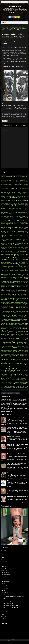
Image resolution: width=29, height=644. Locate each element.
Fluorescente (4, 256)
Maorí (2, 306)
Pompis (21, 340)
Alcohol (21, 179)
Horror (20, 276)
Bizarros (22, 196)
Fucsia (24, 261)
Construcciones (14, 222)
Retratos (26, 346)
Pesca (14, 334)
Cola (10, 219)
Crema (2, 225)
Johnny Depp (12, 288)
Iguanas (21, 277)
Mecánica (17, 311)
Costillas (11, 223)
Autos (21, 190)
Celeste (2, 211)
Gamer (5, 264)
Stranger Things (23, 361)
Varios (23, 381)
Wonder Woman (20, 386)
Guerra (6, 268)
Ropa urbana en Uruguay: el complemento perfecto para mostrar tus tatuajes (16, 473)
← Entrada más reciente (6, 125)
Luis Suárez (8, 302)
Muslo (9, 319)
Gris (4, 268)
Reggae (10, 346)
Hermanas (22, 272)
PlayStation (3, 340)
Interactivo (5, 283)
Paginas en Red (9, 642)
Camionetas (15, 205)
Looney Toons (4, 300)
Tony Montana (20, 376)
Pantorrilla (3, 329)
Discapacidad (20, 235)
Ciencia (8, 216)
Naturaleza (13, 321)
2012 (3, 623)
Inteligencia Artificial (13, 281)
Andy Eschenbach (21, 183)
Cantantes (14, 206)
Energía (14, 246)
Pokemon (11, 340)
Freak (14, 259)
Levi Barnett (26, 296)
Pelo (2, 333)
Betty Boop (8, 196)
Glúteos (6, 266)
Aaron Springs (8, 176)
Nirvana (9, 323)
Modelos (2, 317)
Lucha (27, 301)
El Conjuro (25, 241)
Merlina (2, 313)
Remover (20, 346)
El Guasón (17, 242)
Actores (4, 178)
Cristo (2, 226)
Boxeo (4, 201)
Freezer (7, 261)
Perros (27, 333)
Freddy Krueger (25, 259)
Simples (5, 357)
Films (9, 254)
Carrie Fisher (3, 208)
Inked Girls (11, 280)
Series (2, 355)
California (27, 203)
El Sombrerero (8, 245)
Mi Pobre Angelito (25, 313)
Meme (27, 311)
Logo (23, 298)
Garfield (13, 264)
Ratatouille (15, 344)
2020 (3, 564)
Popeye (27, 340)
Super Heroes (8, 363)
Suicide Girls (12, 362)
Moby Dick (24, 315)
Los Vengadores (23, 301)
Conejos (5, 222)
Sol (11, 358)
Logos (25, 298)
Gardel (11, 264)
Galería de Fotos (16, 262)
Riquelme (24, 348)
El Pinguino (8, 243)
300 (28, 175)
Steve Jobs (3, 361)
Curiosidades (3, 229)
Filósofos (12, 254)
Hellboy (7, 272)
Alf (9, 180)
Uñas (17, 380)
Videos (27, 382)
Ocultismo (20, 325)
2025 (3, 553)
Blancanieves (7, 198)
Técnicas (3, 372)
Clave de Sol (6, 218)
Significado (18, 355)
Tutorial (16, 378)
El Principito (17, 243)
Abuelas (27, 176)
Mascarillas (12, 310)
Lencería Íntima (25, 294)
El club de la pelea (19, 241)
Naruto (10, 321)
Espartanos (17, 249)
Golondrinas (12, 266)
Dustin (15, 239)
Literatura (10, 298)
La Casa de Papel (11, 292)
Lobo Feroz (17, 298)
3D (1, 176)
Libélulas (3, 297)
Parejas (11, 330)
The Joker (5, 374)
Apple (14, 186)
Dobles (2, 238)
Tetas (9, 373)
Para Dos (17, 329)
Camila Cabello (10, 205)
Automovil (17, 190)
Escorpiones (15, 247)
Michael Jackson (4, 314)
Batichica (27, 194)
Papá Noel (14, 329)
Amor (17, 182)
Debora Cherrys (8, 230)
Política (18, 340)
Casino (2, 210)
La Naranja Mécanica (9, 293)
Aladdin (8, 179)
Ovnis (27, 326)
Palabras (23, 327)
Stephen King (26, 359)
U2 (25, 378)
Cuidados (16, 227)
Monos (10, 317)
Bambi (11, 192)
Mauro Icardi (10, 311)
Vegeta (27, 381)
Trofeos (6, 378)
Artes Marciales (4, 188)
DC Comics (26, 229)
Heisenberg (3, 272)
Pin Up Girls (22, 336)
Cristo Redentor (6, 226)
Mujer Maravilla (13, 318)
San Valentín (7, 353)
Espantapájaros (8, 249)
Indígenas (6, 279)
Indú (18, 279)
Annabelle (16, 185)
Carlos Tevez (22, 207)
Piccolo (2, 336)
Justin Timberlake (19, 289)
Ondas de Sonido (12, 326)
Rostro (20, 350)
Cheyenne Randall (22, 212)
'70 (1, 175)
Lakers (9, 294)
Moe (5, 317)
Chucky (24, 215)
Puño (22, 342)
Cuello (21, 226)
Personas (9, 334)
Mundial (23, 318)
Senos (18, 354)
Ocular (17, 325)
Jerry (7, 286)
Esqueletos (22, 249)
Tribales (3, 378)
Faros (27, 251)
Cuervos (13, 227)
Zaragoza (19, 388)
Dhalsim (7, 233)
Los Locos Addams (23, 300)
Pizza (14, 338)
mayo (5, 588)
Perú (12, 334)
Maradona (21, 306)
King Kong (9, 290)
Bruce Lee (3, 202)
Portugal (2, 341)
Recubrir (27, 345)
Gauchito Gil (24, 264)
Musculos (2, 319)
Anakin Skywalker (4, 183)
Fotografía (3, 258)
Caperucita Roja (21, 206)
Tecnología (8, 372)
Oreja (16, 326)
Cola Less (13, 219)
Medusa (21, 311)
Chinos (12, 215)
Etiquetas (10, 393)
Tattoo (18, 28)
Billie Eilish (14, 196)
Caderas (18, 203)
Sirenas (9, 357)
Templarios (21, 372)
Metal (8, 313)
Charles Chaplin (23, 211)
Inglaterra (3, 280)
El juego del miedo (24, 242)
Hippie (23, 273)
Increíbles (2, 279)
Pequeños (18, 333)
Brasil (10, 201)
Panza (6, 329)
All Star (7, 182)
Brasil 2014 (14, 201)
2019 (17, 175)
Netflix (2, 322)
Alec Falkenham (25, 179)
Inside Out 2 (21, 280)
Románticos (5, 350)
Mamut (5, 305)
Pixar (11, 338)
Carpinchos (26, 207)
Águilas (24, 178)
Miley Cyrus (23, 314)
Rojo (22, 349)
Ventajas (9, 382)
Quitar (27, 342)
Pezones (24, 334)
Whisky (2, 386)
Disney (11, 237)
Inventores (13, 283)
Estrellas (21, 250)
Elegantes (21, 245)
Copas (18, 222)
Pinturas (13, 337)
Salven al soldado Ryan (24, 352)
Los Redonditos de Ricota (9, 301)
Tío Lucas (5, 376)
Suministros (24, 362)
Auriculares (9, 190)
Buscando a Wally (23, 202)
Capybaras (6, 207)
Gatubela (20, 264)
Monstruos (14, 317)
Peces (19, 332)
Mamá (2, 305)
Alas (11, 179)
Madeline (21, 302)
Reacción (27, 344)
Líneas (25, 297)
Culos (22, 227)
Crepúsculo (5, 225)
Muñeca (27, 318)
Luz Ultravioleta (16, 302)
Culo (20, 227)
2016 (13, 175)
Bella (17, 195)
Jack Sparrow (14, 284)
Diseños (8, 237)
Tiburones (20, 374)
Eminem (5, 246)
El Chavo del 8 (12, 241)
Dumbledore (11, 239)
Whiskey (27, 385)
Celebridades (26, 210)
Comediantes (13, 221)
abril (5, 590)
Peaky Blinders (15, 332)
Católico (18, 210)
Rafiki (4, 344)
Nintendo (2, 323)
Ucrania (27, 378)
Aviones (8, 191)
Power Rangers (11, 341)
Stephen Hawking (20, 359)
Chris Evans (16, 215)
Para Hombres (23, 329)
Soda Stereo (7, 358)
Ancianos (14, 183)
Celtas (7, 211)
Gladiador (2, 266)
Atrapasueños (4, 190)
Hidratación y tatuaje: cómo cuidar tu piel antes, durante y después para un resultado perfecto (17, 428)
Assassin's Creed (18, 188)
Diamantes (12, 234)
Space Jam (26, 358)
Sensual (21, 354)
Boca (10, 199)
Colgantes (19, 219)
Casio (4, 210)
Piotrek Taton (17, 337)
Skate (17, 357)
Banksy (24, 192)
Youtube (16, 388)
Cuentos (24, 226)
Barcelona (6, 194)
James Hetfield (26, 284)
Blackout (2, 198)
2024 (24, 175)
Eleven (25, 245)
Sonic (17, 358)
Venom (6, 382)
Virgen (2, 385)
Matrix (6, 311)
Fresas (10, 261)
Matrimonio (3, 311)
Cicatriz (27, 215)
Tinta (2, 376)
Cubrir (18, 226)
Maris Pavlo (10, 309)
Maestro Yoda (13, 304)
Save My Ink (24, 353)
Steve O (6, 361)
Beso (2, 196)
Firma (15, 254)
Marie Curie (9, 307)
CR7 (18, 223)
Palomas (27, 327)
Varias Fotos (19, 381)
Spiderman (3, 359)
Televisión (13, 372)
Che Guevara (6, 212)
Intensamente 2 (20, 281)
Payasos (10, 332)
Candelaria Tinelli (4, 206)
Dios (13, 235)
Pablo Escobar (3, 327)
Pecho (22, 332)
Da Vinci (8, 229)
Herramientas (3, 273)
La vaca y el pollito (21, 293)
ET (28, 250)
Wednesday (23, 385)
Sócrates (2, 358)
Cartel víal (14, 208)
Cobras (21, 218)
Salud (13, 352)
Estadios (27, 249)
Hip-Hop (20, 273)
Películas (26, 331)
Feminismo (19, 253)
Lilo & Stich (18, 297)
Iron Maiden (21, 283)
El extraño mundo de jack (10, 242)
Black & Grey (26, 196)
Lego (18, 294)
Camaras (5, 205)
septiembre (6, 579)
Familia (21, 251)
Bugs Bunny (14, 202)
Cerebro (12, 211)
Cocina (27, 218)
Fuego (27, 261)
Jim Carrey (17, 286)
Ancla (17, 183)
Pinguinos (27, 336)
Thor (17, 374)
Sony (23, 358)
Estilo (18, 250)
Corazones (22, 222)
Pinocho (5, 337)
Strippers (6, 362)
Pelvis (10, 333)
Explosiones (7, 251)
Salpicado (9, 352)
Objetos (11, 325)
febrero (5, 595)
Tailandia (24, 363)
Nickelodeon (10, 322)
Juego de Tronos (7, 289)
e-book (18, 239)
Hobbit (6, 274)
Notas (15, 323)
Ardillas (27, 186)
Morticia (25, 317)
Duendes (7, 239)
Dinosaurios (6, 235)
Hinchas (12, 273)
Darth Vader (16, 229)
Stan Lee (10, 359)
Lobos (15, 28)
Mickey (16, 314)
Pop (24, 340)
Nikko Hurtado (20, 322)
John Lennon (6, 288)
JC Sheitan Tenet (20, 285)
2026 (26, 175)
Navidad (18, 321)
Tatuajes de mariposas (12, 481)
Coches (24, 218)
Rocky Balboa (18, 349)
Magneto (23, 304)
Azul (19, 191)
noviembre (6, 575)
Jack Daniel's (9, 284)
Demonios (26, 230)
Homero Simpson (15, 276)
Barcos (9, 194)
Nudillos (2, 325)
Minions (9, 315)
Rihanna (15, 348)
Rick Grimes (6, 348)
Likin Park (13, 297)
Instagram (26, 280)
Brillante (27, 201)
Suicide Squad (18, 362)
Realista (23, 345)
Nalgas (24, 319)
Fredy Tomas (3, 261)
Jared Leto (11, 285)
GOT (18, 266)
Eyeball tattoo (12, 251)
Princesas (2, 342)
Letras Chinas (21, 296)
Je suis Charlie (26, 285)
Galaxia (10, 262)
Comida (21, 221)
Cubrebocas (15, 226)
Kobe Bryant (16, 290)
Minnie (12, 315)
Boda (12, 199)
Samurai (2, 353)
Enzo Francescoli (25, 246)
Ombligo (7, 326)
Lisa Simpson (5, 298)
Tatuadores (25, 367)
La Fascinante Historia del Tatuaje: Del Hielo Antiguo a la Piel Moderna (17, 418)
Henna (15, 272)
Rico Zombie (11, 348)
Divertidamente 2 (16, 237)
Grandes (24, 266)
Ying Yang (12, 388)
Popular (4, 393)
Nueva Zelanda (7, 325)
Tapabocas (9, 365)
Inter (24, 281)
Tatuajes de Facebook (23, 369)
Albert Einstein (16, 179)
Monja (7, 317)
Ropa (8, 350)
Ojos (25, 325)
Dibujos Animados (24, 234)
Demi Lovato (21, 230)
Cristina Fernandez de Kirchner (23, 225)
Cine (24, 216)
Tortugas (3, 377)
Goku (9, 266)
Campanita (20, 205)
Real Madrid (3, 345)
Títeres (12, 376)
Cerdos (9, 211)
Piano (27, 334)
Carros (7, 208)
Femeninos (14, 253)
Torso (27, 376)
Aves (5, 191)
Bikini (11, 196)
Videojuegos (22, 382)
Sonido (20, 358)
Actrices (8, 178)
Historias (3, 274)
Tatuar (21, 370)
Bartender (18, 194)
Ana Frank (26, 182)
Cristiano (9, 225)
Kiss (12, 290)
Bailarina (2, 192)
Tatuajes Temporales (15, 370)
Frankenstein (7, 259)
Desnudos (3, 233)
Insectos (16, 280)
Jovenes (27, 288)
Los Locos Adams (16, 300)
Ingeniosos (26, 279)
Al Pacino (5, 179)
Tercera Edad (26, 372)
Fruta (18, 261)
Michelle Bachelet (11, 314)
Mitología (18, 315)
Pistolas (5, 338)
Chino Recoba (8, 215)
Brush (9, 202)
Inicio (3, 27)
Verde (12, 382)
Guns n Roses (19, 268)
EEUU (4, 241)
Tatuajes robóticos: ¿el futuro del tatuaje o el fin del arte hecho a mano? (18, 497)
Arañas (17, 186)
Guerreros (10, 268)
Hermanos (26, 272)
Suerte (9, 362)
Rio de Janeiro (20, 348)
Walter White (18, 385)
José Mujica (23, 288)
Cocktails (2, 219)
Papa (9, 329)
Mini (6, 315)
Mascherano (16, 310)
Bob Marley (6, 199)
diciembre (6, 572)
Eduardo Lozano (22, 239)
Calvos (2, 204)
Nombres (12, 323)
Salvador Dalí (17, 352)
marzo (5, 593)
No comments (17, 39)
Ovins (25, 326)
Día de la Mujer (17, 233)
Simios (2, 357)
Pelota (4, 333)
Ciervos (16, 216)
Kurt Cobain (26, 290)
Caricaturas (10, 207)
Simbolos (26, 355)
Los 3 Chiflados (10, 300)
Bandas (17, 192)
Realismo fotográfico (17, 345)
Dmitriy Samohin (25, 237)
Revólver (2, 348)
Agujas (27, 178)
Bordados (27, 199)
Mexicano (16, 313)
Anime (13, 184)
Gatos (16, 264)
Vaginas (7, 381)
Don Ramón (9, 238)
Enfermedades (19, 246)
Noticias (19, 323)
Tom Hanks (16, 376)
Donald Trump (14, 238)
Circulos (27, 216)
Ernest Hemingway (8, 247)
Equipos (2, 247)
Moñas (22, 317)
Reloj (17, 346)
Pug (12, 342)
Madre (24, 302)
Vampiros (14, 381)
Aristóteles (12, 187)
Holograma (17, 274)
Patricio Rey (24, 330)
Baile (5, 192)
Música (6, 319)
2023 (21, 175)
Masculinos (26, 310)
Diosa (15, 235)
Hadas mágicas (4, 269)
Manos (27, 305)
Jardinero (7, 285)
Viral (27, 384)
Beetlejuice (14, 195)
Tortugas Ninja (8, 377)
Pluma (7, 340)
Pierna (11, 336)
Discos (24, 235)
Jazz (16, 285)
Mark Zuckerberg (16, 309)
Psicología (10, 342)
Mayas (14, 311)
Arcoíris (24, 186)
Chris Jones (20, 215)
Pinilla (2, 337)
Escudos (19, 247)
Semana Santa (13, 354)
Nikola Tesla (26, 322)
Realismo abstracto (10, 345)
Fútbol (2, 262)
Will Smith (5, 386)
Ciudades (2, 218)
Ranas (7, 344)
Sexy (10, 355)
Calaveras (22, 203)
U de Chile (22, 378)
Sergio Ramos (26, 354)
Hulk (10, 277)
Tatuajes (11, 30)
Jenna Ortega (3, 286)
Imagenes (26, 277)
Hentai (18, 272)
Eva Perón (3, 251)
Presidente (20, 341)
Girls (27, 265)
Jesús (13, 286)
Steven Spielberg (16, 361)
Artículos (9, 188)
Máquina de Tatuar (14, 306)
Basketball (23, 194)
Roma (2, 350)
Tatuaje (7, 30)
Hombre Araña (22, 274)
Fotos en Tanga (22, 258)
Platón (21, 338)
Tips (7, 376)
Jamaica (21, 284)
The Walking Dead (12, 374)
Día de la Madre (11, 233)
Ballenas (8, 192)
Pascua (19, 330)
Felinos (9, 253)
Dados (12, 229)
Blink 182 (25, 198)
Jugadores (13, 289)
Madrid (9, 304)
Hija (7, 273)
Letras (17, 296)
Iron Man (26, 283)
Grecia (27, 266)
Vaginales (3, 381)
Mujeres (19, 318)
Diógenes (10, 235)
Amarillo (10, 182)
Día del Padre (23, 233)
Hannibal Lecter (21, 269)
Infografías (21, 279)
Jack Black (5, 284)
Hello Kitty (11, 272)
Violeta (25, 384)
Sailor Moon (5, 352)
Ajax (2, 179)
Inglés (7, 280)
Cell (5, 211)
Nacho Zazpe (13, 319)
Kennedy (2, 290)
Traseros (24, 377)
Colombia (5, 221)
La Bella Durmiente (4, 292)
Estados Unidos (4, 250)
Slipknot (27, 357)
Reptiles (23, 346)
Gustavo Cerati (25, 268)
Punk (20, 342)
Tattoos (4, 30)
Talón (27, 363)
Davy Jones (21, 229)
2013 (6, 175)
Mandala (9, 305)
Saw (27, 353)
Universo (13, 380)
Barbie (27, 192)
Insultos (8, 281)
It (28, 283)
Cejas (23, 210)
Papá (11, 329)
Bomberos (21, 199)
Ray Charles (23, 344)
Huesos (25, 276)
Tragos (17, 377)
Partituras (15, 330)
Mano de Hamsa (22, 305)
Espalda (3, 249)
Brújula (6, 202)
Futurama (6, 262)
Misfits (15, 315)
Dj (21, 237)
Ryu (25, 350)
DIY (20, 237)
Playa (24, 338)
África (14, 178)
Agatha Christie (18, 178)
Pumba (18, 342)
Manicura (16, 305)
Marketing (21, 309)
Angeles (27, 183)
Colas (16, 219)
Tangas (2, 365)
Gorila (16, 266)
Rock (14, 349)
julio (5, 584)
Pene (12, 333)
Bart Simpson (14, 194)
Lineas (22, 297)
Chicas (13, 214)
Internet (9, 283)
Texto (11, 373)
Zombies (23, 388)
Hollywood (13, 274)
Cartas (10, 208)
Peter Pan (17, 334)
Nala (21, 319)
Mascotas (21, 310)
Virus (5, 385)
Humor (13, 277)
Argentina (3, 187)
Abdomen (13, 176)
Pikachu (17, 336)
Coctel (5, 219)
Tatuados (3, 369)
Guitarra (14, 268)
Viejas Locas (8, 384)
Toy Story (13, 377)
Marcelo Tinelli (26, 306)
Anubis (8, 186)
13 (3, 175)
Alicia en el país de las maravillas (18, 180)
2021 (3, 562)
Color (8, 220)
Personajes (4, 334)
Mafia (20, 304)
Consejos (9, 222)
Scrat (5, 354)
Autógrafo (13, 190)
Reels (7, 346)
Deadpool (2, 230)
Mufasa (8, 318)
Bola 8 (15, 199)
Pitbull (9, 338)
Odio (23, 325)
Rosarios (14, 350)
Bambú (14, 192)
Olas (27, 325)
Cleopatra (15, 218)
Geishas (2, 265)
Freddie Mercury (19, 259)
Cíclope (2, 216)
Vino (22, 384)
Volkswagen (8, 385)
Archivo (17, 393)
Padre (10, 327)
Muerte (5, 318)
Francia (27, 258)
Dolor (5, 238)
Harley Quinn (6, 270)
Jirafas (20, 286)
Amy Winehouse (21, 182)
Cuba (12, 226)
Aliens (27, 180)
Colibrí (22, 219)
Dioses (17, 235)
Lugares (2, 302)
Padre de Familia (15, 327)
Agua (22, 178)
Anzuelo (11, 186)
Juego (2, 289)
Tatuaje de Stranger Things (9, 601)
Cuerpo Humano (8, 227)
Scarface (2, 354)
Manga (12, 305)
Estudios (25, 250)
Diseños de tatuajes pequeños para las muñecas (14, 596)
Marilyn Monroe (19, 307)
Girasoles (25, 265)
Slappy (24, 357)
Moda (27, 315)
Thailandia (15, 373)
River (27, 348)
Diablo (9, 234)
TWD (19, 378)
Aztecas (17, 191)
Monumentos (19, 317)
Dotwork (18, 238)
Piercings (7, 336)
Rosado (11, 350)
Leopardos (14, 296)
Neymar (5, 322)
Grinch (2, 268)
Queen (24, 342)
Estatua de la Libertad (12, 250)
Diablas (6, 234)
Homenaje (9, 276)
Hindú (16, 273)
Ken (28, 289)
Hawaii (17, 270)
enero (5, 611)
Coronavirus (3, 223)
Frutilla (21, 261)
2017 (15, 175)
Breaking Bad (22, 201)
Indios (15, 279)
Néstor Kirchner (25, 321)
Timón (27, 374)
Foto (14, 256)
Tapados (13, 365)
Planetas (17, 338)
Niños (6, 323)
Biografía (18, 196)
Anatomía (10, 183)
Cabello (10, 203)
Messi (5, 313)
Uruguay (20, 380)
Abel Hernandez (19, 176)
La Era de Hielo (17, 292)
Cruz (10, 226)
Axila (10, 191)
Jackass (18, 284)
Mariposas (5, 309)
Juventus (24, 289)
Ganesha (8, 264)
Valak (11, 381)
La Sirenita (15, 293)
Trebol (27, 377)
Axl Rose (13, 191)
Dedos (12, 230)
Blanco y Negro (18, 27)
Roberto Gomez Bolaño (5, 349)
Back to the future (25, 191)
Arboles (20, 186)
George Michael (15, 265)
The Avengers (19, 373)
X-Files (4, 388)
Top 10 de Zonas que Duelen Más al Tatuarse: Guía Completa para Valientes (17, 454)
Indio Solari (11, 279)
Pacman (7, 327)
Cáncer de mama (25, 205)
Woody (24, 386)
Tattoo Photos (23, 28)
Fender (23, 253)
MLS (21, 315)
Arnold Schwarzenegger (22, 187)
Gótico (20, 266)
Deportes (3, 231)
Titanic (10, 376)
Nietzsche (14, 322)
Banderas (21, 192)
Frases (12, 259)
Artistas (13, 188)
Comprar (25, 221)
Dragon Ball (26, 238)
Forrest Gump (9, 256)
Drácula (21, 238)
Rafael (2, 344)
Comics (18, 221)
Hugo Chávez (6, 277)
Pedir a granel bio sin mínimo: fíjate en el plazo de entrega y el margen (17, 464)
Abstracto (24, 176)
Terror (6, 373)
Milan (19, 314)
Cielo (5, 216)
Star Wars (14, 359)
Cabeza (14, 203)
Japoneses (3, 285)
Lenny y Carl (3, 296)
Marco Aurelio (3, 307)
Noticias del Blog (25, 323)
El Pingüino (12, 243)
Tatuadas (20, 367)
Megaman (24, 311)
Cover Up (15, 223)
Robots (11, 349)
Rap (9, 344)
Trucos (9, 378)
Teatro (27, 370)
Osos (18, 326)
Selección (8, 354)
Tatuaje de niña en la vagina (13, 437)
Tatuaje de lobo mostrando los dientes (13, 34)
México (19, 313)
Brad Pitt (7, 201)
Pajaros (20, 327)
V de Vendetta (25, 380)
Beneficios (26, 195)
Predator (16, 341)
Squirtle (7, 359)
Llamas (13, 298)
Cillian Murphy (20, 216)
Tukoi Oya (13, 378)
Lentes (7, 296)
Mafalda (18, 304)
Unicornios (3, 380)
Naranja (6, 321)
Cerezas (15, 211)
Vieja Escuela (3, 384)
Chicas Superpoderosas (21, 214)
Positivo (6, 341)
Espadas (27, 247)
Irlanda (17, 283)
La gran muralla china (24, 292)
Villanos (14, 384)
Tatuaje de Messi (6, 506)
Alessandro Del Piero (5, 180)
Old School (3, 326)
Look (27, 298)
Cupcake (24, 227)
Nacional (18, 319)
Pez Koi (21, 334)
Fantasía (24, 251)
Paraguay (7, 330)
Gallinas (23, 262)
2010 (4, 175)
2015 (11, 175)
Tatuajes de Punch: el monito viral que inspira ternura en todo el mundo (17, 445)
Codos (7, 219)
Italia (2, 284)
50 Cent (4, 176)
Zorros (26, 388)
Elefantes (17, 245)
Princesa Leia (26, 341)
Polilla (14, 340)
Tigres (24, 374)
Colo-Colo (25, 219)
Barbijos (2, 194)
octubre (5, 577)
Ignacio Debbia (17, 277)
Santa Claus (16, 353)
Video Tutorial (17, 382)
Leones (10, 296)
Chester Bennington (13, 212)
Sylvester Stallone (19, 363)
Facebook (17, 251)
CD (21, 210)
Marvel (4, 310)
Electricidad (13, 245)
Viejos (11, 384)
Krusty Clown (21, 290)
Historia (27, 273)
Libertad (6, 297)
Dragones (3, 239)
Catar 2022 (11, 210)
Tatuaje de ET (6, 599)
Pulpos (15, 342)
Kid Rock (6, 290)
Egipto (7, 241)
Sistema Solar (13, 357)
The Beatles (24, 373)
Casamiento (26, 208)
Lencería (21, 294)
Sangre (12, 353)
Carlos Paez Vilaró (16, 207)
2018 (3, 569)
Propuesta (6, 342)
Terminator (3, 373)
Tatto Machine (19, 365)
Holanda (9, 274)
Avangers (24, 190)
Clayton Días (11, 218)
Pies (14, 336)
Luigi (5, 302)
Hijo (9, 273)
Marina (24, 307)
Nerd (21, 321)
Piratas (22, 337)
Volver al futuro (13, 385)
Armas (16, 187)
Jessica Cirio (10, 286)
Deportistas (8, 231)
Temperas (17, 372)
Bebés (6, 195)
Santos (20, 353)
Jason (14, 285)
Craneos (21, 223)
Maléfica (27, 304)
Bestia (4, 196)
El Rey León (22, 243)
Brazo (18, 200)
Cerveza (18, 211)
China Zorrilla (3, 215)
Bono (24, 199)
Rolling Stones (26, 349)
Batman (2, 195)
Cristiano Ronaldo (14, 225)
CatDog (15, 210)
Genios (6, 265)
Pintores (9, 337)
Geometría (10, 265)
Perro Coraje (23, 333)
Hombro (5, 276)
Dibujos (17, 234)
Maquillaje (8, 306)
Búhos (18, 202)
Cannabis (10, 206)
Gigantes (20, 265)
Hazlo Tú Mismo (22, 270)
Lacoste (2, 294)
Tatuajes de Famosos (5, 370)
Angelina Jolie (3, 185)
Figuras (6, 254)
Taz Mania (24, 370)
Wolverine (14, 386)
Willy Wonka (10, 386)
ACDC (2, 178)
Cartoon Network (20, 208)
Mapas (5, 306)
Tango (5, 365)
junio (5, 586)
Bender (23, 195)
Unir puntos (8, 380)
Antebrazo (12, 27)
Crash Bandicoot (25, 223)
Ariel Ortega (8, 187)
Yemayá (9, 388)
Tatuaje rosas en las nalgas (13, 489)
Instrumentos (4, 281)
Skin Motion (20, 357)
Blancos (21, 198)
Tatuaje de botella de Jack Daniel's (11, 606)
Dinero (2, 235)
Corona (27, 222)
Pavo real (6, 332)
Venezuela (3, 382)
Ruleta (23, 350)
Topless (24, 376)
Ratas (11, 344)
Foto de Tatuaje (22, 256)
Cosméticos (7, 223)
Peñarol (15, 333)
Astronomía (24, 188)
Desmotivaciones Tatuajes (22, 231)
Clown (18, 218)
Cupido (27, 227)
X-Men (6, 388)
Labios (27, 293)
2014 (9, 175)
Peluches (7, 333)
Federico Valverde (4, 253)
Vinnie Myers (19, 384)
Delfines (16, 230)
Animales (7, 27)
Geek (27, 264)
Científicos (12, 216)
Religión (14, 346)
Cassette (7, 210)
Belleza (20, 195)
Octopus (14, 325)
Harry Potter (12, 270)
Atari (27, 188)
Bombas (17, 199)
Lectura (16, 294)
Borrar (2, 201)
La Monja (3, 293)
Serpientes (6, 355)
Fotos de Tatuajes (15, 6)
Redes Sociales (3, 346)
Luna (12, 302)
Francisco (2, 259)
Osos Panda (22, 326)
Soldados (14, 358)
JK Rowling (23, 286)
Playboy (27, 338)
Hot (23, 276)
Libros (10, 297)
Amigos (13, 182)
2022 (19, 175)
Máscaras (8, 310)
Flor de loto (22, 254)
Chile (27, 214)
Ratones (19, 344)
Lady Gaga (5, 294)
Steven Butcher (10, 361)
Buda (11, 202)
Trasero (20, 377)
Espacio (22, 247)
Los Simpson (17, 301)
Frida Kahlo (14, 261)
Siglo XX (14, 356)
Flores (27, 254)
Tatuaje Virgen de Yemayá (9, 603)
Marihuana (13, 307)
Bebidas (9, 195)
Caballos (7, 203)
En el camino (10, 246)
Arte (27, 187)
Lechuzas (12, 294)
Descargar (14, 231)
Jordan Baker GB (18, 288)
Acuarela (11, 178)
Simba (23, 355)
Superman (13, 363)
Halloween (16, 269)
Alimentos (3, 182)
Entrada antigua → (24, 125)
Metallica (12, 313)
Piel (4, 336)
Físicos (18, 254)
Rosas (17, 350)
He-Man (27, 270)
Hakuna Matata (10, 269)
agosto (5, 581)
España (13, 249)
